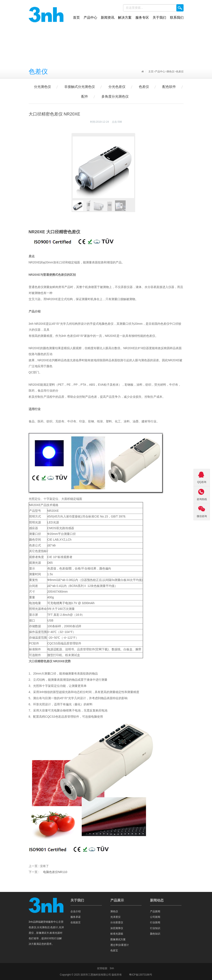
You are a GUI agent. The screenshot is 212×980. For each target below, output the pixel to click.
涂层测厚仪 (117, 928)
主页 (151, 72)
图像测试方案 (118, 939)
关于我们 (159, 18)
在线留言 (76, 922)
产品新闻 (155, 911)
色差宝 (114, 950)
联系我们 (177, 18)
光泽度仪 (115, 917)
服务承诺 (76, 917)
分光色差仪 (117, 87)
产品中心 (90, 18)
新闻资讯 (108, 18)
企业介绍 (76, 911)
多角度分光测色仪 (115, 96)
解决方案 (125, 18)
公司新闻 (155, 917)
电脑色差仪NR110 (55, 872)
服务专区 (142, 18)
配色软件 (169, 87)
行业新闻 (155, 922)
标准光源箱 (117, 934)
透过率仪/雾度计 (120, 945)
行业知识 (155, 928)
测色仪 (170, 72)
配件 (85, 96)
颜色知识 (155, 934)
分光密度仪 (117, 922)
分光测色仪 (42, 87)
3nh (112, 968)
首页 (76, 18)
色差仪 (180, 72)
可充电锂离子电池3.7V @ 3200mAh (71, 603)
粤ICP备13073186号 (141, 975)
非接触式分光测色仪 (80, 87)
